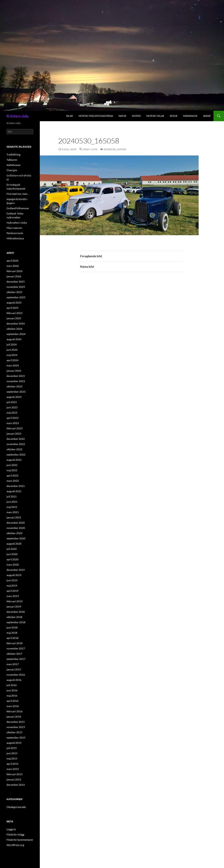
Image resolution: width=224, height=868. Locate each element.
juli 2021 (12, 496)
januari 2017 (14, 669)
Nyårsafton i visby (17, 223)
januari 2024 (14, 371)
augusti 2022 (14, 460)
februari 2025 (15, 313)
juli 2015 (12, 748)
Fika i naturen (14, 228)
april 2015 (12, 764)
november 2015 (16, 727)
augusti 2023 (14, 397)
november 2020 (16, 528)
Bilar (70, 116)
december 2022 (16, 439)
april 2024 (12, 360)
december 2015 (16, 722)
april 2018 (12, 638)
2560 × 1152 (90, 149)
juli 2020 (12, 549)
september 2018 (16, 622)
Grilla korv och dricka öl (19, 177)
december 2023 (16, 376)
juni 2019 (12, 580)
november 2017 (16, 648)
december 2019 (16, 570)
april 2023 (12, 418)
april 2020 (12, 559)
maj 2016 (12, 696)
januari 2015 (14, 779)
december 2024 (16, 324)
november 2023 (16, 381)
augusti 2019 (14, 575)
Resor (174, 116)
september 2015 (16, 738)
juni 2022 (12, 465)
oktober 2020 (14, 533)
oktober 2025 (14, 292)
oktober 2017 (14, 654)
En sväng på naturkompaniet (16, 187)
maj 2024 (12, 355)
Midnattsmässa (15, 238)
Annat (207, 116)
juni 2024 (12, 350)
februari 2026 (15, 271)
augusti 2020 (14, 544)
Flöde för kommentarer (20, 840)
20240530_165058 (115, 149)
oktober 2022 (14, 449)
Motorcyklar (155, 116)
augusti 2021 (14, 491)
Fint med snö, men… (18, 194)
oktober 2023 (14, 386)
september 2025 (16, 297)
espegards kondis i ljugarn (17, 201)
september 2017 (16, 659)
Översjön (12, 170)
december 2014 (16, 785)
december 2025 (16, 282)
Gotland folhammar (18, 208)
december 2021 (16, 486)
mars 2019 (13, 596)
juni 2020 (12, 554)
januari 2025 (14, 318)
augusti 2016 (14, 680)
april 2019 (12, 591)
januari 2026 (14, 276)
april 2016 (12, 701)
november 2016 (16, 675)
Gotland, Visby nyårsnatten (15, 215)
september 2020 (16, 538)
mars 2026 (13, 266)
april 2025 (12, 308)
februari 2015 (15, 774)
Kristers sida (17, 116)
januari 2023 (14, 434)
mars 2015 (13, 769)
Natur (122, 116)
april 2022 (12, 475)
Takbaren (12, 160)
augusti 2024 (14, 339)
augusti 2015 (14, 743)
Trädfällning (13, 154)
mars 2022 (13, 481)
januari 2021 (14, 517)
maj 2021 (12, 507)
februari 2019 (15, 601)
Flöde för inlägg (15, 834)
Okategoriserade (16, 807)
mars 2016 (13, 706)
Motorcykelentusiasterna (96, 116)
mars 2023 (13, 423)
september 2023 (16, 392)
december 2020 (16, 523)
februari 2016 (15, 711)
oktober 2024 (14, 329)
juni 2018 (12, 627)
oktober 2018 (14, 617)
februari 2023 (15, 428)
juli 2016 (12, 685)
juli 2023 (12, 402)
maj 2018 (12, 633)
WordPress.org (15, 845)
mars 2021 (13, 512)
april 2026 (12, 261)
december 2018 (16, 612)
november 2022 (16, 444)
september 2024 (16, 334)
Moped (136, 116)
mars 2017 (13, 664)
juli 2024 (12, 344)
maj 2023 (12, 413)
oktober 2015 (14, 732)
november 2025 (16, 287)
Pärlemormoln (15, 233)
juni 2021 (12, 502)
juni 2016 (12, 690)
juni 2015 (12, 753)
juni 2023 (12, 407)
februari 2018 (15, 643)
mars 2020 (13, 565)
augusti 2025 (14, 303)
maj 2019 (12, 586)
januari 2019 (14, 607)
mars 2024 (13, 365)
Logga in (11, 829)
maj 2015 (12, 758)
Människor (190, 116)
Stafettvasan (14, 165)
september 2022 (16, 455)
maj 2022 (12, 470)
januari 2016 (14, 717)
